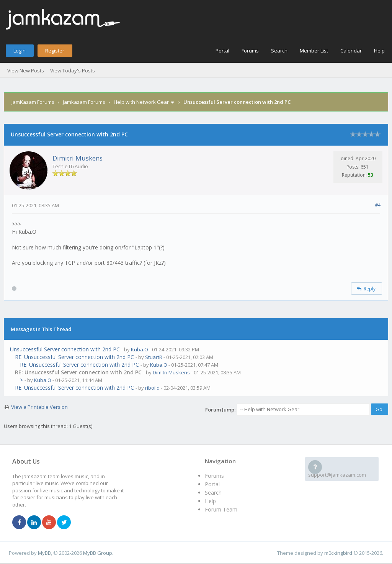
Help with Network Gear (141, 102)
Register (55, 51)
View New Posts (26, 70)
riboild (152, 388)
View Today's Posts (73, 70)
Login (20, 51)
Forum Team (221, 509)
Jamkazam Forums (84, 102)
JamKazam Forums (33, 102)
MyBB (44, 553)
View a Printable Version (39, 407)
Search (279, 51)
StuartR (154, 357)
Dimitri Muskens (78, 158)
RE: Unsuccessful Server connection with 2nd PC (74, 357)
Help (379, 51)
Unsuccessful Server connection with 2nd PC (65, 349)
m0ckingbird (338, 553)
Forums (250, 51)
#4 (378, 205)
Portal (222, 51)
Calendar (351, 51)
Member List (314, 51)
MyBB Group (98, 553)
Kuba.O (140, 349)
